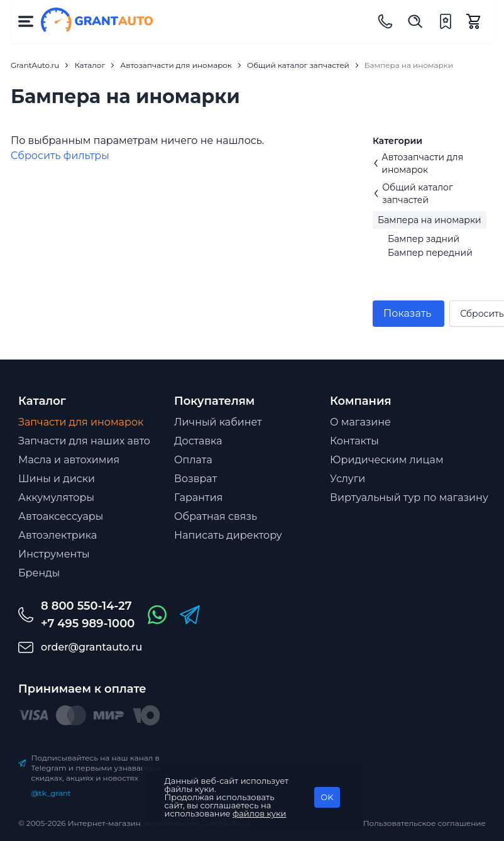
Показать (407, 313)
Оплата (193, 460)
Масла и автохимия (69, 460)
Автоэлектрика (58, 535)
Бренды (39, 573)
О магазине (360, 422)
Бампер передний (430, 253)
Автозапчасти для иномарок (418, 163)
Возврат (195, 479)
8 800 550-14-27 (86, 606)
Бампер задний (424, 239)
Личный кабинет (218, 422)
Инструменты (54, 554)
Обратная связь (216, 516)
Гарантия (198, 497)
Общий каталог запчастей (413, 194)
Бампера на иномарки (430, 220)
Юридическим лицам (387, 460)
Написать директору (228, 535)
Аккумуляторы (56, 497)
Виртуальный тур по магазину (409, 497)
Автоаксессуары (61, 516)
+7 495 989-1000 (88, 624)
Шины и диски (57, 479)
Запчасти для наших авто (84, 441)
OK (327, 797)
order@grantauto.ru (91, 647)
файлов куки (260, 813)
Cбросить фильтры (60, 156)
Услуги (348, 479)
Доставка (198, 441)
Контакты (354, 441)
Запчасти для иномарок (81, 422)
